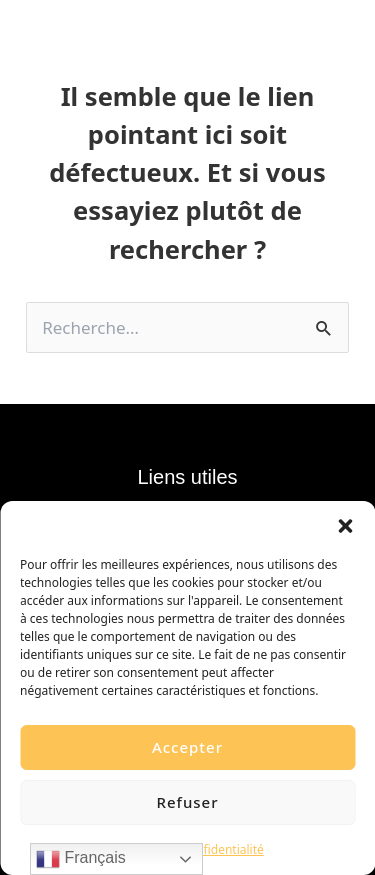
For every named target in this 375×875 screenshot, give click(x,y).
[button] (345, 526)
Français (81, 859)
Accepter (187, 747)
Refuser (187, 802)
